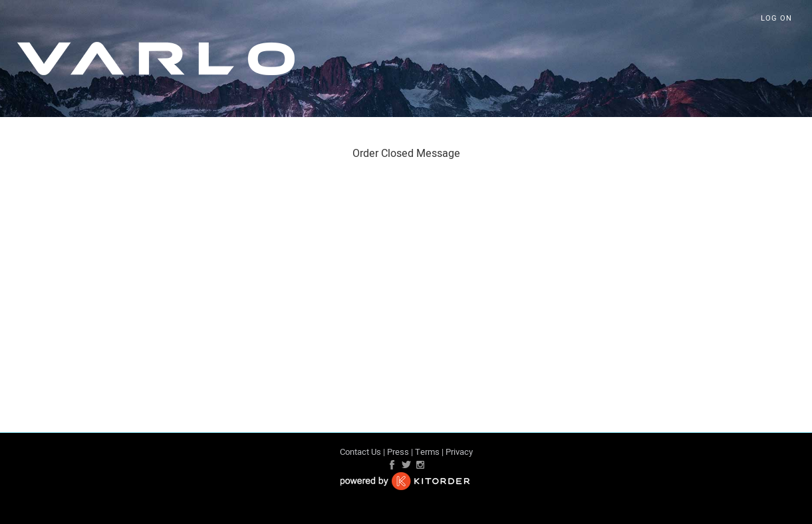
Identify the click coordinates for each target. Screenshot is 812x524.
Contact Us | (362, 452)
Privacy (459, 452)
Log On (776, 18)
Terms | (429, 452)
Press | (400, 452)
